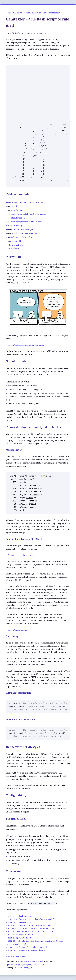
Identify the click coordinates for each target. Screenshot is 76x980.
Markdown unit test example (24, 233)
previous (18, 968)
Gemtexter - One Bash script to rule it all (25, 202)
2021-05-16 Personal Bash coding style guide (28, 947)
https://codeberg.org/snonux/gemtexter (26, 345)
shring (27, 968)
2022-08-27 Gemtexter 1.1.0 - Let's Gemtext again (30, 932)
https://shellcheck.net (18, 630)
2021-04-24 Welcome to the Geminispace (26, 950)
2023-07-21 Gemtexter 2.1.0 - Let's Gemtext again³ (31, 925)
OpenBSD (10, 965)
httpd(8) (28, 965)
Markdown (18, 13)
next (33, 968)
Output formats (16, 210)
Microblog (37, 13)
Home (9, 13)
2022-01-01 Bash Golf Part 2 (20, 935)
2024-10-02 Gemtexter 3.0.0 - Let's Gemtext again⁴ (31, 919)
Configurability (16, 241)
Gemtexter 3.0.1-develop (31, 961)
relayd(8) (19, 965)
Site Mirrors (39, 965)
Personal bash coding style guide (22, 555)
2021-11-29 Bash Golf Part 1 (20, 938)
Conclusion (14, 249)
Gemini (27, 13)
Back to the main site (17, 957)
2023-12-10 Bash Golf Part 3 (20, 922)
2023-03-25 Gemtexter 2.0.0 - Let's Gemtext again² (31, 928)
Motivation (14, 206)
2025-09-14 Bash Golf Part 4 (20, 916)
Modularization (18, 218)
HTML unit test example (22, 229)
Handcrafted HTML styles (20, 237)
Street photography (52, 13)
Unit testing (16, 226)
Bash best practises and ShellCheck (27, 222)
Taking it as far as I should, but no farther (27, 214)
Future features (16, 245)
